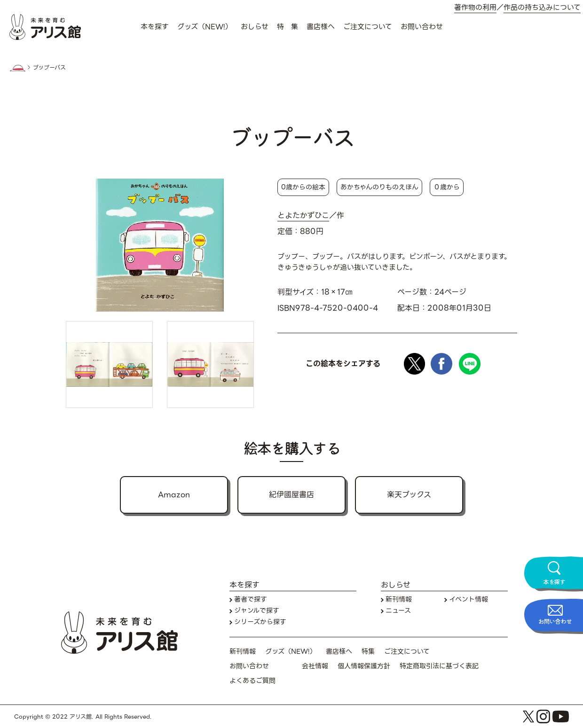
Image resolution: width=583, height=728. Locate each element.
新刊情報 (399, 599)
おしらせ (255, 27)
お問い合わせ (422, 27)
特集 (368, 652)
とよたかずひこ (303, 216)
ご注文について (368, 27)
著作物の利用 (475, 8)
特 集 (288, 27)
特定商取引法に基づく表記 (439, 666)
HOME (17, 68)
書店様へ (321, 27)
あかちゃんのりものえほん (379, 187)
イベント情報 (469, 599)
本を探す (155, 27)
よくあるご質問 (252, 681)
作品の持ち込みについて (542, 8)
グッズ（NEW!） (205, 27)
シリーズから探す (260, 622)
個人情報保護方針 (364, 666)
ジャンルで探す (257, 611)
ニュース (398, 611)
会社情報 (315, 666)
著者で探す (251, 599)
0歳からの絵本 (303, 187)
